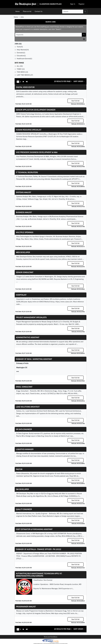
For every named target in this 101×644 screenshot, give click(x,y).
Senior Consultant (25, 272)
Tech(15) (20, 47)
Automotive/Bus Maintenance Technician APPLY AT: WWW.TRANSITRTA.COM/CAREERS (39, 575)
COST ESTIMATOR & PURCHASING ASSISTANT (34, 529)
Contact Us (38, 11)
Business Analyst (24, 212)
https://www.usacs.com (64, 302)
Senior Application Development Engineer (36, 110)
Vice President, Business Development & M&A (37, 152)
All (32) (20, 66)
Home (18, 11)
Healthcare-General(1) (24, 59)
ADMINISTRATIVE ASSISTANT (28, 337)
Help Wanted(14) (23, 50)
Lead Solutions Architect (28, 407)
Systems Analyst (24, 192)
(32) (18, 44)
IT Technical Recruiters (27, 172)
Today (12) (21, 69)
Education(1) (21, 56)
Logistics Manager (25, 449)
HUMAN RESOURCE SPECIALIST (29, 130)
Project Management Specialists (31, 317)
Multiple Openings (25, 232)
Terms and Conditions (51, 637)
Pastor (19, 469)
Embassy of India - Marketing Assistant (34, 359)
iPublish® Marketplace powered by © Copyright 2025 (50, 641)
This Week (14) (22, 72)
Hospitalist (21, 295)
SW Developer (22, 489)
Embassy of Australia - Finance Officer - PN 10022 (39, 549)
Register (81, 4)
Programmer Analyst (26, 607)
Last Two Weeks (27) (25, 75)
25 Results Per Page (62, 81)
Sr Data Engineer (24, 429)
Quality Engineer (24, 509)
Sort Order (78, 81)
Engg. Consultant (24, 387)
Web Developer (23, 252)
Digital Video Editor (25, 87)
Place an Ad (27, 11)
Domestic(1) (21, 53)
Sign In (73, 4)
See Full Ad (75, 101)
